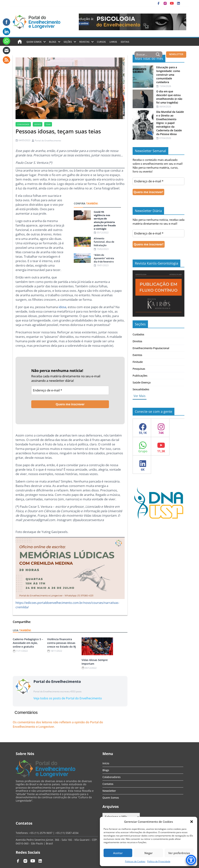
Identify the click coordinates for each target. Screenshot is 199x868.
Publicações (140, 376)
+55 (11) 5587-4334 (67, 833)
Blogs (53, 42)
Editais (125, 42)
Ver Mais (140, 396)
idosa (62, 307)
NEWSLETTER (176, 54)
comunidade (23, 124)
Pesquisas (139, 369)
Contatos (108, 784)
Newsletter (109, 791)
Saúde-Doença (142, 382)
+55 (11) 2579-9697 (41, 833)
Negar (149, 853)
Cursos (101, 42)
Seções (68, 42)
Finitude (138, 362)
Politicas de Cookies (135, 861)
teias (48, 124)
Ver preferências (179, 853)
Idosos (38, 124)
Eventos (137, 355)
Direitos (137, 341)
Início (106, 763)
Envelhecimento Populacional (151, 348)
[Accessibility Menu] (191, 860)
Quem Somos (34, 42)
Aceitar (118, 853)
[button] (192, 822)
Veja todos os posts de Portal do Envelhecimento (68, 698)
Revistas (84, 42)
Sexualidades (141, 389)
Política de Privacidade (159, 861)
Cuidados (138, 334)
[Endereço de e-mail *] (70, 390)
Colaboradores (112, 777)
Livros (113, 42)
